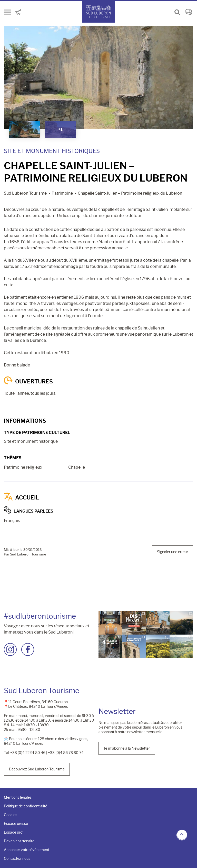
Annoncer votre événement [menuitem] (27, 850)
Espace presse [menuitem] (16, 824)
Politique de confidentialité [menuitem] (26, 806)
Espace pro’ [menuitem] (13, 832)
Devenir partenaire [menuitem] (19, 841)
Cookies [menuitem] (11, 815)
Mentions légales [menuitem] (18, 797)
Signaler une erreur (173, 552)
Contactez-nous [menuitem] (17, 858)
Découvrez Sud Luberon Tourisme (37, 769)
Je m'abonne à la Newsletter (127, 748)
